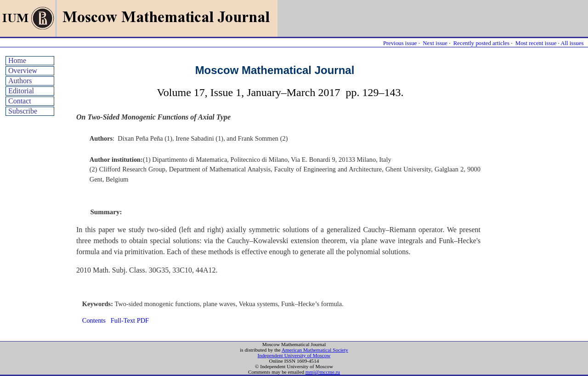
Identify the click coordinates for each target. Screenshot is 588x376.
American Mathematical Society (315, 350)
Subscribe (23, 111)
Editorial (21, 91)
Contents (94, 320)
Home (17, 60)
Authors (20, 81)
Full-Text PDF (130, 320)
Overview (23, 71)
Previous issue (400, 43)
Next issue (435, 43)
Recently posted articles (481, 43)
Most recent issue (536, 43)
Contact (20, 101)
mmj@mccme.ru (323, 372)
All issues (572, 43)
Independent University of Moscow (294, 355)
